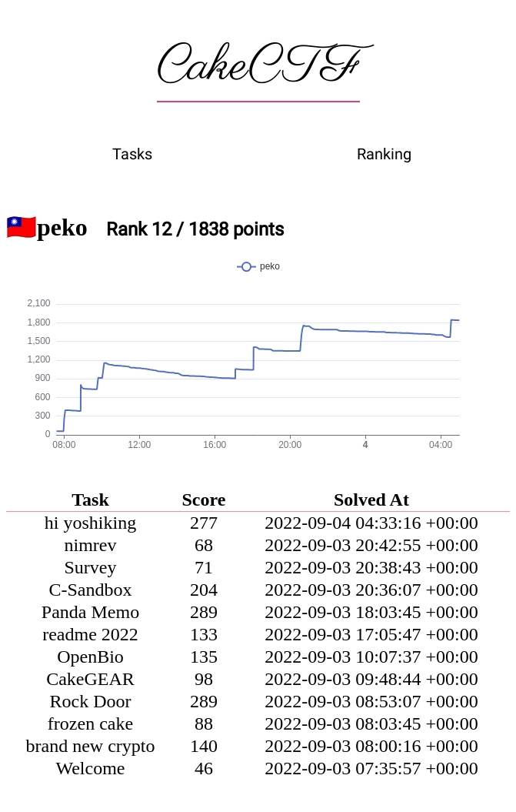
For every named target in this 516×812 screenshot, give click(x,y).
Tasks (132, 154)
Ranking (384, 154)
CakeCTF (258, 67)
